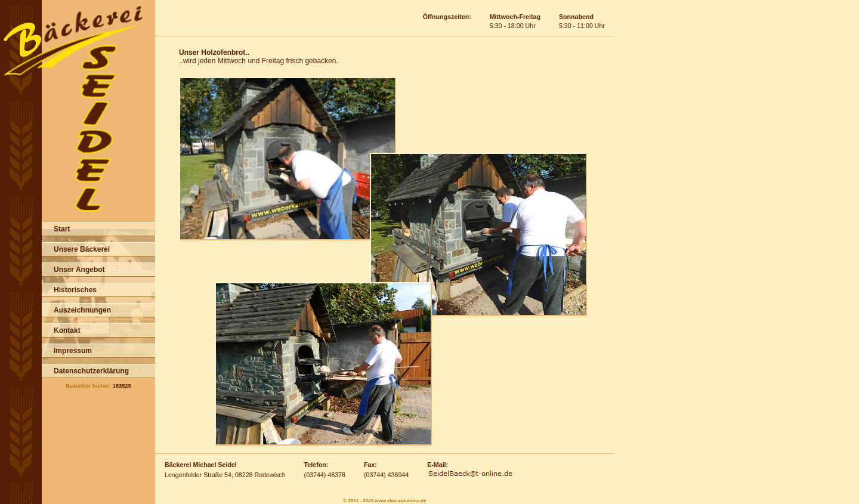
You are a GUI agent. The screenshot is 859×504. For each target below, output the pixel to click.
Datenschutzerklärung (91, 371)
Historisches (75, 290)
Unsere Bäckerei (82, 249)
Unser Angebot (79, 270)
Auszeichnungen (82, 310)
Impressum (73, 351)
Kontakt (67, 330)
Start (62, 229)
